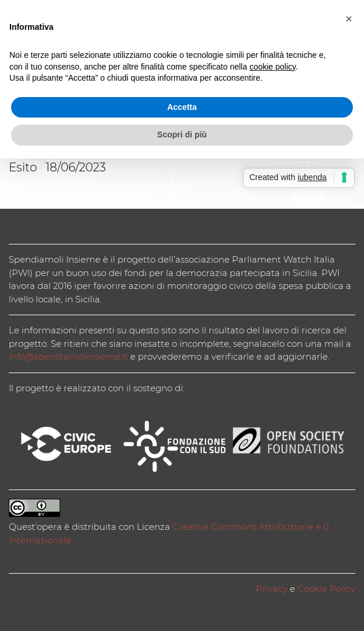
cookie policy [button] (273, 67)
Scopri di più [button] (182, 135)
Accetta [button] (182, 107)
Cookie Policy (326, 589)
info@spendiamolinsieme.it (68, 356)
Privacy (272, 589)
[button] (349, 19)
